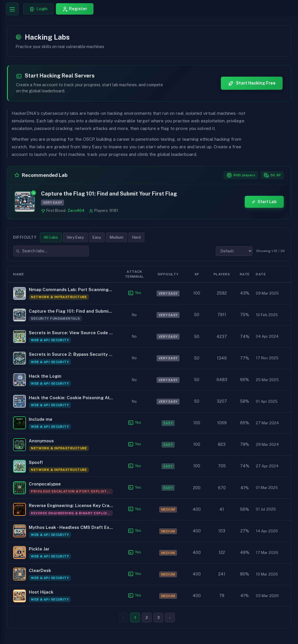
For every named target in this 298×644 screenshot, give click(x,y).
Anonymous (41, 441)
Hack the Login (45, 376)
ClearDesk (40, 570)
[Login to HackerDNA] (38, 9)
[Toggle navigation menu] (12, 9)
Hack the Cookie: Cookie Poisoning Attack (71, 398)
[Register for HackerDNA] (75, 9)
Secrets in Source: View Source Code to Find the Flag (71, 333)
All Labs (51, 237)
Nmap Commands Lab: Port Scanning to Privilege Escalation (71, 290)
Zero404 (76, 211)
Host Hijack (41, 592)
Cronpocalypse (45, 484)
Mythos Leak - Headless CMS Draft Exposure (71, 527)
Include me (41, 419)
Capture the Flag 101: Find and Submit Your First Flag (109, 194)
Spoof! (36, 462)
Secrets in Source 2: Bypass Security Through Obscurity (71, 354)
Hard (136, 237)
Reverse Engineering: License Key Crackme (71, 506)
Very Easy (75, 237)
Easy (97, 237)
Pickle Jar (39, 549)
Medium (117, 237)
